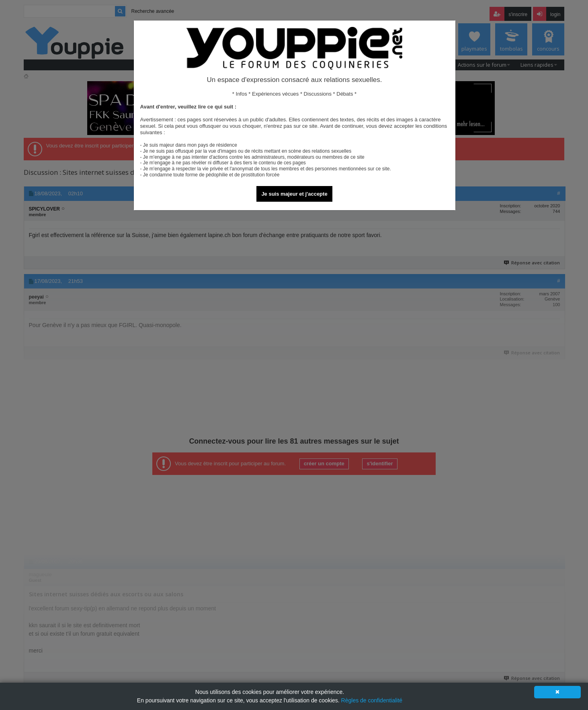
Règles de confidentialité (372, 700)
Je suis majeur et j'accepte (294, 194)
